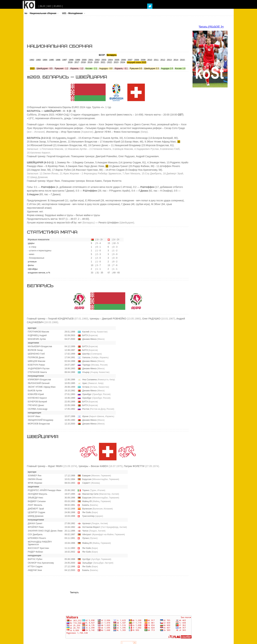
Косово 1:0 (180, 69)
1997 (65, 60)
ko (26, 13)
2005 (117, 60)
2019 (90, 62)
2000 (84, 60)
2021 (103, 62)
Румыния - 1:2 (61, 69)
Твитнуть (74, 592)
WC (49, 6)
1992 (32, 60)
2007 (130, 60)
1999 (78, 60)
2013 (169, 60)
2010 (150, 60)
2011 (156, 60)
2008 (137, 60)
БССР (102, 55)
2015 (182, 60)
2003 (104, 60)
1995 (51, 60)
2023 (116, 62)
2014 (176, 60)
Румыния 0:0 (136, 69)
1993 (38, 60)
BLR (42, 6)
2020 (96, 62)
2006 (123, 60)
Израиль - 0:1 (121, 69)
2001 (91, 60)
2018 (83, 62)
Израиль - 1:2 (77, 69)
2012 (163, 60)
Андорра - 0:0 (106, 69)
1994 (45, 60)
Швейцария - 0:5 (44, 69)
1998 (71, 60)
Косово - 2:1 (91, 69)
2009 (143, 60)
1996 (58, 60)
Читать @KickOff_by (211, 27)
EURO (58, 6)
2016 (70, 62)
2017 (77, 62)
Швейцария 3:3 (152, 69)
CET (180, 115)
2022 (110, 62)
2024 (123, 62)
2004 (110, 60)
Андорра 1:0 (167, 69)
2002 (97, 60)
